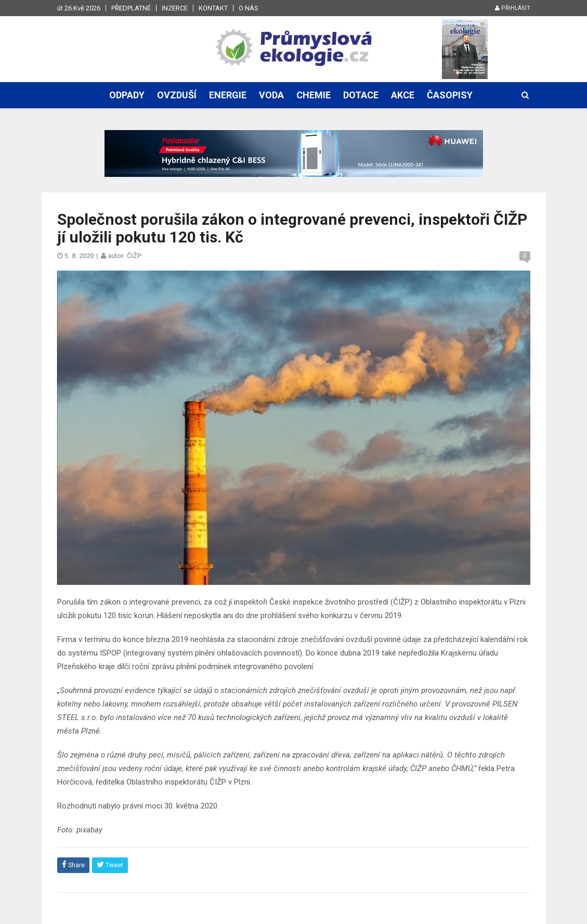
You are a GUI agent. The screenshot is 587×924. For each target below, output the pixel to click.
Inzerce (175, 8)
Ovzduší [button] (177, 95)
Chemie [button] (314, 95)
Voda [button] (271, 95)
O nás (249, 8)
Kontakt (213, 8)
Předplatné (131, 8)
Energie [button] (228, 95)
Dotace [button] (361, 95)
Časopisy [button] (450, 95)
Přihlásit (513, 8)
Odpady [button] (127, 95)
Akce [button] (403, 95)
